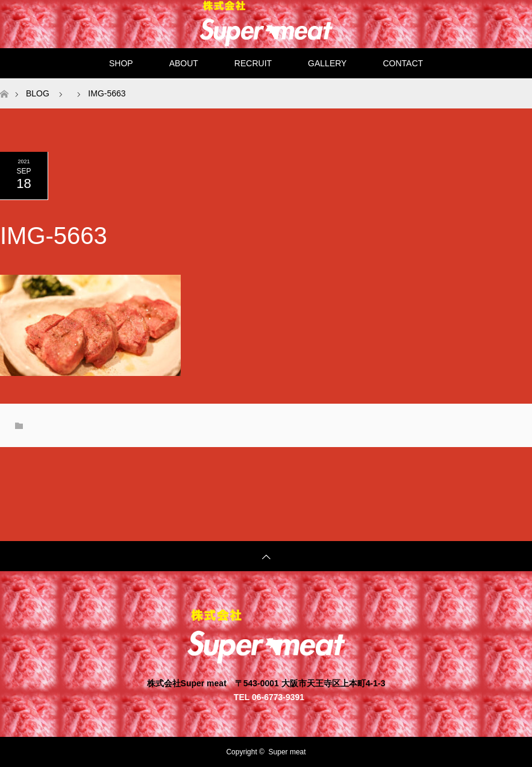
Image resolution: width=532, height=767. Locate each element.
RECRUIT (253, 63)
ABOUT (184, 63)
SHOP (121, 63)
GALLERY (327, 63)
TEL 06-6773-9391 (269, 697)
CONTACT (403, 63)
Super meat (287, 752)
